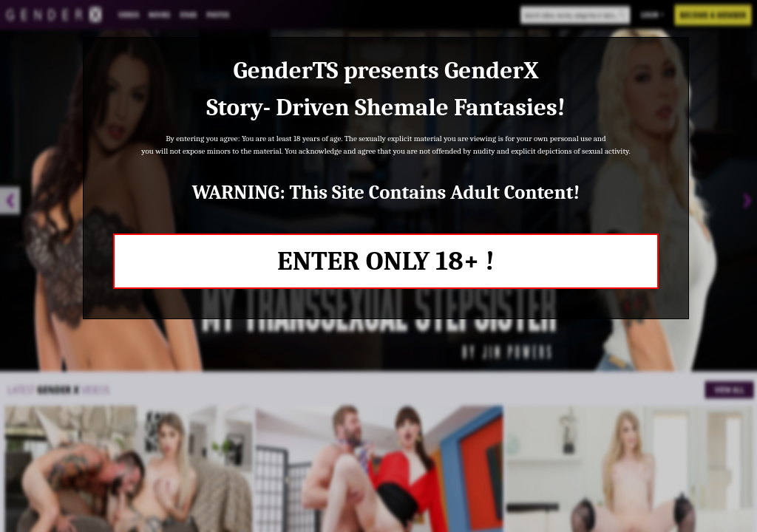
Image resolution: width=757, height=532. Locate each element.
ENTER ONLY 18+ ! (386, 261)
